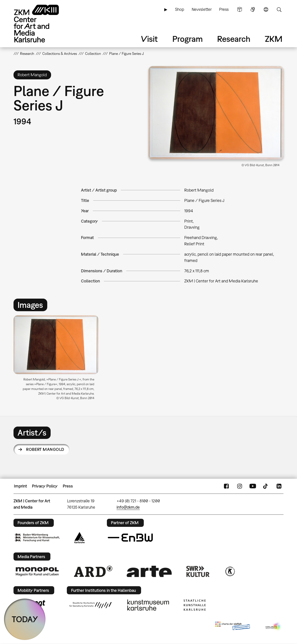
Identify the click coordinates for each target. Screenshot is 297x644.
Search (279, 9)
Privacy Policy (45, 486)
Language (266, 9)
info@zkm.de (128, 507)
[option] (58, 359)
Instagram (240, 486)
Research (234, 39)
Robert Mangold (45, 449)
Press (224, 9)
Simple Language (240, 9)
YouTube (253, 486)
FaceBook (226, 486)
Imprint (20, 486)
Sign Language (253, 9)
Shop (180, 9)
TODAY (25, 619)
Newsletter (202, 9)
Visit (149, 39)
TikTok (266, 486)
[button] (216, 113)
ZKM (274, 39)
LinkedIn (279, 486)
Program (188, 39)
